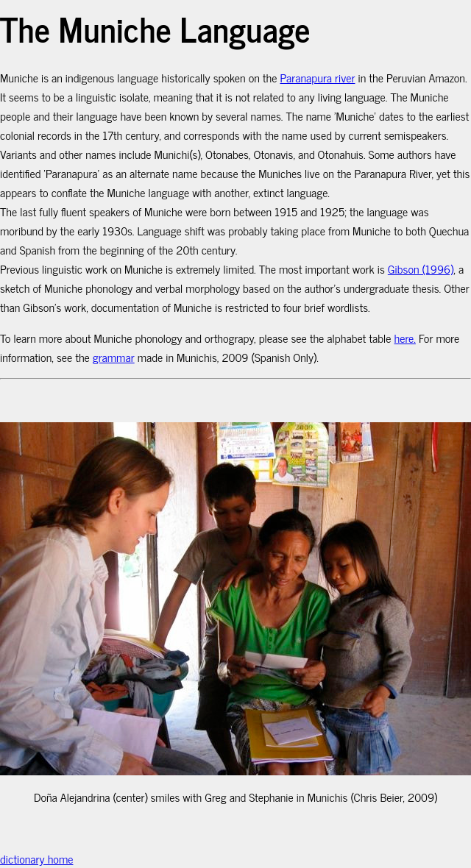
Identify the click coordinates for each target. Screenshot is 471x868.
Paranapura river (317, 77)
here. (405, 338)
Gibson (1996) (421, 268)
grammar (114, 357)
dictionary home (36, 858)
